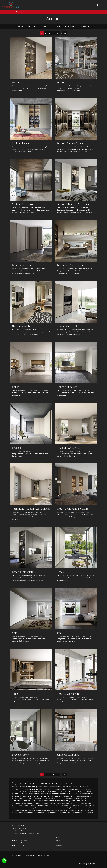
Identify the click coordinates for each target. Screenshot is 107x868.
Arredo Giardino (18, 845)
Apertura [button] (69, 26)
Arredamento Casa (13, 12)
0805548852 (21, 831)
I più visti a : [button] (84, 26)
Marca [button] (20, 26)
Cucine (15, 838)
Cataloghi (59, 845)
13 (65, 33)
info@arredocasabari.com (29, 833)
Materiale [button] (32, 26)
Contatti (58, 840)
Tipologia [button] (56, 26)
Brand (57, 843)
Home (4, 12)
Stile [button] (44, 26)
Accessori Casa (18, 843)
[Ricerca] (97, 5)
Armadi (23, 12)
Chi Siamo (59, 838)
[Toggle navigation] (102, 5)
